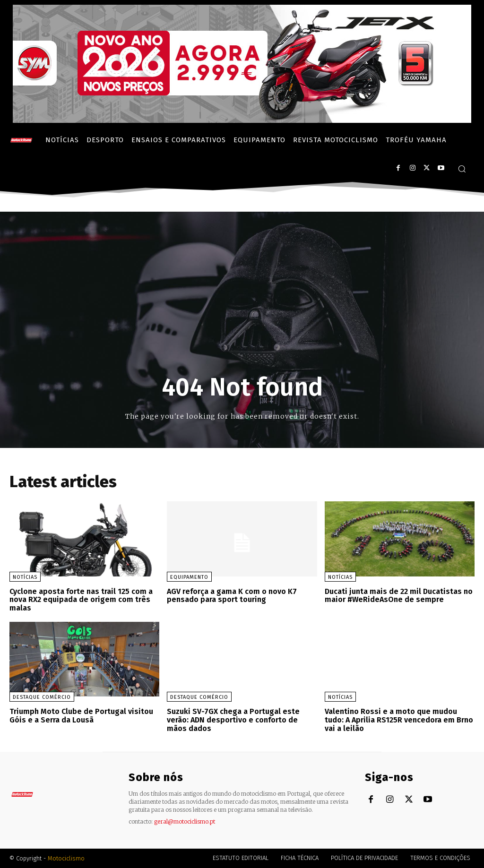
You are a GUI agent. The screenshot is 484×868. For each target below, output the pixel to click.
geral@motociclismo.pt (185, 821)
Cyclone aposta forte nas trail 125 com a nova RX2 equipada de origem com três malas (81, 600)
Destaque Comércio (42, 697)
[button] (462, 169)
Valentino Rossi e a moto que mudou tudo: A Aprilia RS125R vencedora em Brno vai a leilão (399, 720)
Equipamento (189, 577)
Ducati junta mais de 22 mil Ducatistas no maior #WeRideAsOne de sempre (399, 596)
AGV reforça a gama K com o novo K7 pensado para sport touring (232, 596)
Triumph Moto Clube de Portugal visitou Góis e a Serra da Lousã (81, 716)
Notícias (25, 577)
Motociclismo (66, 858)
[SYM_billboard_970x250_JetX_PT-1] (242, 120)
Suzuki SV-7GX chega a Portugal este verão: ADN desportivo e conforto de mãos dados (233, 720)
